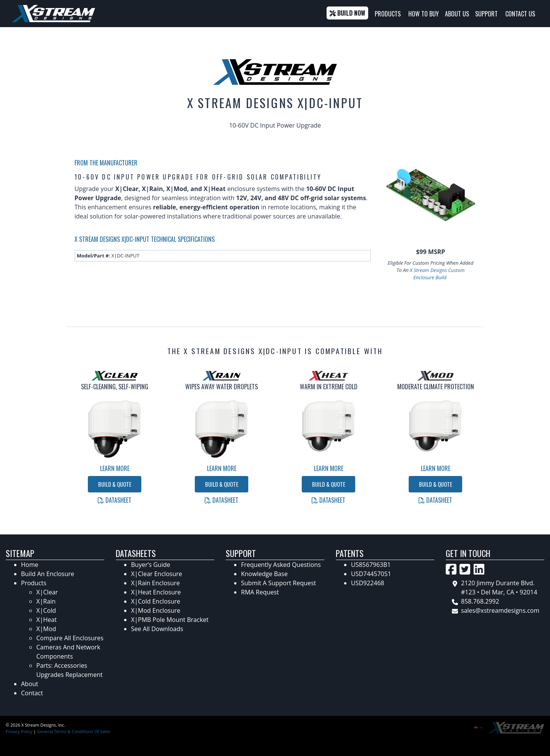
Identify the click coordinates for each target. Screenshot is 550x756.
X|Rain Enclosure (155, 583)
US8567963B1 (371, 565)
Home (30, 565)
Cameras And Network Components (68, 652)
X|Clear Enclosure (157, 574)
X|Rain (46, 601)
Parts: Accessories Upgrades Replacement (70, 670)
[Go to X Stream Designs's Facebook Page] (451, 569)
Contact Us (520, 14)
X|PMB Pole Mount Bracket (170, 620)
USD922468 (368, 583)
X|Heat (46, 620)
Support (486, 14)
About (30, 684)
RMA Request (260, 592)
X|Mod (46, 629)
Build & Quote (115, 484)
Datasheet (115, 500)
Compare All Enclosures (70, 638)
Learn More (115, 468)
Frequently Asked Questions (281, 565)
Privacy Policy (19, 731)
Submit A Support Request (278, 583)
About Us (457, 14)
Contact (32, 693)
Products (388, 14)
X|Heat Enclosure (156, 592)
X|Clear (47, 592)
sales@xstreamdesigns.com (500, 610)
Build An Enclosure (48, 574)
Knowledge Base (264, 574)
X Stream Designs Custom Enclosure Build (437, 274)
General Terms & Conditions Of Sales (74, 731)
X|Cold (46, 610)
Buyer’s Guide (150, 565)
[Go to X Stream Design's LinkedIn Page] (479, 569)
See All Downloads (157, 629)
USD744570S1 (371, 574)
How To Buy (424, 14)
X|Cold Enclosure (156, 601)
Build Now (347, 13)
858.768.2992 (480, 601)
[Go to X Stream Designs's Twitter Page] (465, 569)
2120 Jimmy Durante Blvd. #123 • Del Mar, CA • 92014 (499, 588)
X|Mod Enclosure (156, 610)
